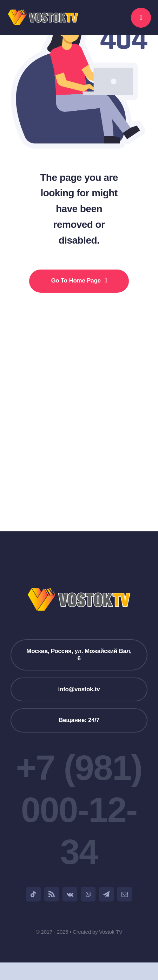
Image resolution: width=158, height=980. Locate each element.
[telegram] (106, 894)
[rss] (52, 894)
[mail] (125, 894)
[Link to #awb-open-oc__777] (141, 18)
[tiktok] (33, 894)
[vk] (70, 894)
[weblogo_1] (43, 12)
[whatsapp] (88, 894)
